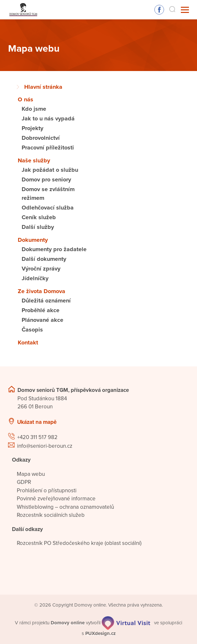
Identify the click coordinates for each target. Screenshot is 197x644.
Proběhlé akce (41, 310)
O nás (26, 99)
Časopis (32, 330)
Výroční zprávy (41, 269)
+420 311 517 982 (37, 437)
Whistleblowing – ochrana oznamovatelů (65, 507)
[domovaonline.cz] (68, 623)
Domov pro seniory (46, 179)
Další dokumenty (44, 259)
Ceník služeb (39, 217)
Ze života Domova (41, 291)
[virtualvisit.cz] (126, 623)
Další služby (38, 227)
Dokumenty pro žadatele (54, 249)
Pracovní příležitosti (48, 148)
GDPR (24, 482)
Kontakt (28, 342)
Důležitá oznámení (46, 301)
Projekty (32, 128)
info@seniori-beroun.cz (45, 446)
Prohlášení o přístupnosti (47, 491)
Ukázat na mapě (37, 422)
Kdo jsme (34, 109)
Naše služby (34, 160)
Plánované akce (42, 320)
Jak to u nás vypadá (48, 118)
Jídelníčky (35, 278)
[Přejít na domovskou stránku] (23, 10)
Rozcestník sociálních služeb (51, 515)
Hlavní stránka (43, 87)
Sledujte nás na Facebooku (159, 10)
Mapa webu (31, 474)
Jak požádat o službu (50, 170)
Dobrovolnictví (41, 138)
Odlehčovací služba (48, 208)
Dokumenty (33, 240)
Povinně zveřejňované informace (56, 499)
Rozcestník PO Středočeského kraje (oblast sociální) (79, 543)
